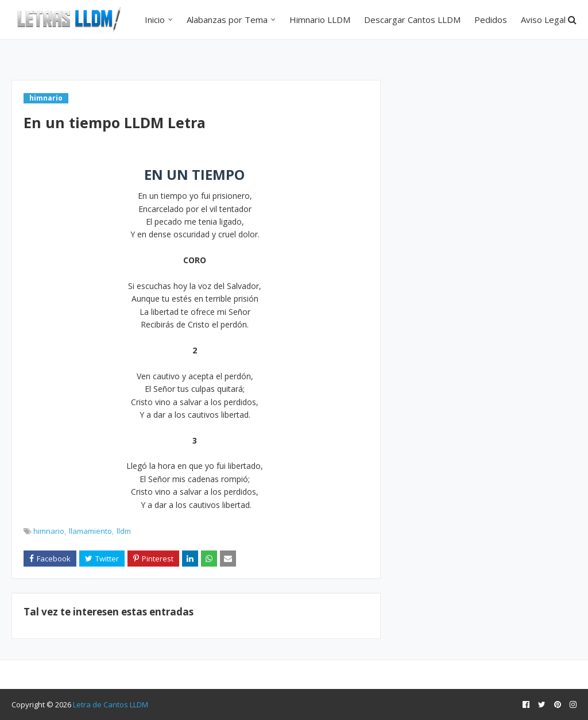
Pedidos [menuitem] (491, 20)
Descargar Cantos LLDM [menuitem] (412, 20)
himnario (49, 531)
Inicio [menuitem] (155, 20)
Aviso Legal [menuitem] (543, 20)
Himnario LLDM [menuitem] (320, 20)
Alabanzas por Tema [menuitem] (227, 20)
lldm (124, 531)
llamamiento (90, 531)
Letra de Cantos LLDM (111, 704)
